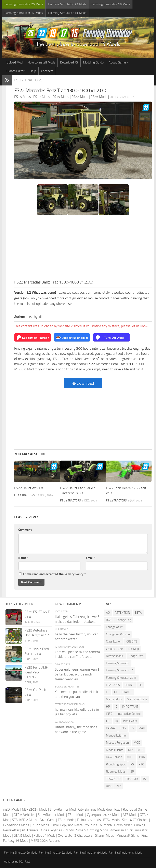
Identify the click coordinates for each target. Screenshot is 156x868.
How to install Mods (41, 62)
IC (116, 707)
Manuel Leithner (116, 736)
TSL (145, 779)
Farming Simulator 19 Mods (90, 853)
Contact (25, 861)
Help (33, 71)
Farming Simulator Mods (24, 4)
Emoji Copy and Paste (67, 825)
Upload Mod (15, 62)
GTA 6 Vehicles (24, 815)
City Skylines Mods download (99, 809)
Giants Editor (16, 71)
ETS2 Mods (111, 820)
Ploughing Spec (116, 764)
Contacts (47, 71)
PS (132, 764)
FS (108, 692)
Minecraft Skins (128, 835)
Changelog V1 (115, 627)
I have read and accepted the (52, 574)
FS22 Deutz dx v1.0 (29, 488)
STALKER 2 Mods (24, 820)
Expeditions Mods (16, 825)
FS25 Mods (66, 820)
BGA (109, 620)
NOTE (131, 757)
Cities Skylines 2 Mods (57, 830)
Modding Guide (93, 62)
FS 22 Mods (40, 825)
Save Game (47, 820)
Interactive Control (129, 714)
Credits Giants (115, 649)
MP (130, 750)
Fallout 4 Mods (45, 835)
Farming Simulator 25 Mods (21, 853)
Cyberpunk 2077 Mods (104, 815)
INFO (109, 714)
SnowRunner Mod (63, 809)
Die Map (134, 649)
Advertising (11, 861)
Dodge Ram (136, 656)
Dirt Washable (115, 656)
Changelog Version (118, 634)
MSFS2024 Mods (35, 809)
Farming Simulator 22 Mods (56, 853)
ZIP (119, 786)
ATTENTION (122, 613)
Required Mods (116, 772)
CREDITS (132, 641)
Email (91, 558)
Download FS (69, 62)
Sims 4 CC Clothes (135, 820)
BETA (138, 613)
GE (116, 692)
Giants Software (137, 699)
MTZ (140, 750)
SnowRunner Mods (52, 815)
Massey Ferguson (117, 743)
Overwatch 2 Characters (75, 835)
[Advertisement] (83, 248)
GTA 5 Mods (22, 835)
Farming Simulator (118, 663)
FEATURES (113, 685)
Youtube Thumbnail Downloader (108, 825)
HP (108, 707)
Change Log (124, 620)
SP (132, 772)
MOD (137, 743)
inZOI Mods (11, 809)
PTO (141, 764)
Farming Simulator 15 (120, 670)
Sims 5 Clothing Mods (92, 830)
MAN (142, 728)
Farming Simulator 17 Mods (125, 853)
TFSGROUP (113, 779)
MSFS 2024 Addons (45, 841)
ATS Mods (130, 815)
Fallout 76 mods (89, 820)
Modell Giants (115, 750)
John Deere (130, 721)
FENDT (129, 685)
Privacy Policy (74, 574)
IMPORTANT (130, 707)
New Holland (114, 757)
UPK (109, 786)
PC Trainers (30, 830)
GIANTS (127, 692)
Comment (25, 530)
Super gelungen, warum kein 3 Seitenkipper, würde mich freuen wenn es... (77, 674)
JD (117, 721)
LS (132, 728)
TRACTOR (132, 779)
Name (23, 558)
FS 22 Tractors (28, 80)
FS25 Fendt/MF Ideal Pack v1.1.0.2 (36, 672)
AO (108, 613)
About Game (117, 62)
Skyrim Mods (105, 835)
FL (140, 685)
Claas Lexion (114, 641)
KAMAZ (111, 728)
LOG (123, 728)
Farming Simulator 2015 (121, 678)
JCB (108, 721)
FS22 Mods (76, 815)
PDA (142, 757)
